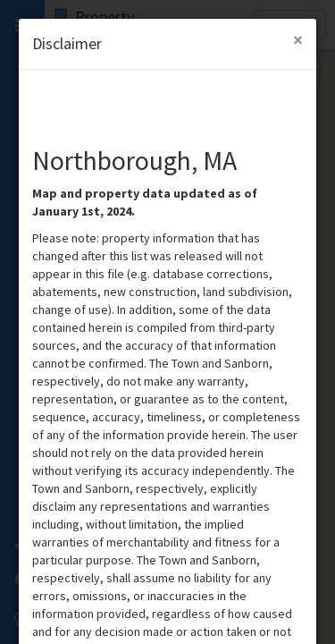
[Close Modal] (298, 40)
